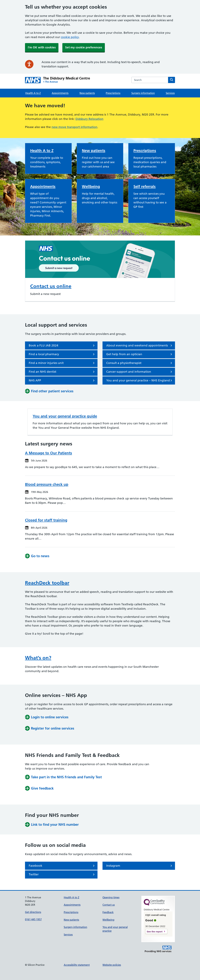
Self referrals (145, 186)
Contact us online (51, 286)
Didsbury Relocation (89, 119)
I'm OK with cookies (42, 47)
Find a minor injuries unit (62, 363)
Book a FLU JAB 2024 (62, 346)
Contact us (109, 905)
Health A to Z (33, 93)
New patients (87, 93)
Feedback (108, 912)
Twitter (62, 874)
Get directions (33, 912)
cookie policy (70, 37)
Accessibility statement (77, 965)
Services (170, 93)
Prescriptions (113, 93)
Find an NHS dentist (62, 372)
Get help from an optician (140, 354)
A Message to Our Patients (49, 453)
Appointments (60, 93)
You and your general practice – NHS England (140, 380)
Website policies (112, 965)
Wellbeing (91, 186)
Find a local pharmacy (62, 354)
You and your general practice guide (65, 416)
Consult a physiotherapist (140, 363)
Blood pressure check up (47, 484)
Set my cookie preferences (84, 47)
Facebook (62, 866)
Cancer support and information (140, 372)
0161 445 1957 (33, 919)
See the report (155, 932)
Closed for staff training (46, 520)
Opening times (111, 897)
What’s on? (38, 658)
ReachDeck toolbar (47, 583)
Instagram (140, 866)
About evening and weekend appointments (140, 346)
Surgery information (143, 93)
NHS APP (62, 380)
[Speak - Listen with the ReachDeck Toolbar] (29, 64)
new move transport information (74, 127)
